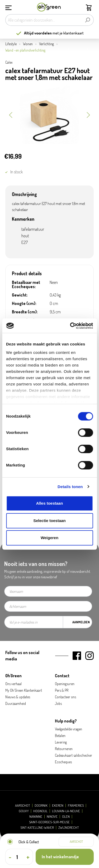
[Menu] (8, 7)
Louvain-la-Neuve (66, 811)
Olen (66, 817)
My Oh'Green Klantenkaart (24, 690)
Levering (61, 742)
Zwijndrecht (69, 828)
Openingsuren (65, 684)
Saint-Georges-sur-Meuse (49, 822)
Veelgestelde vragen (69, 729)
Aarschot (23, 806)
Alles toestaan (50, 503)
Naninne (36, 817)
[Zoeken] (88, 20)
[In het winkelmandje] (65, 857)
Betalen (60, 736)
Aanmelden (81, 622)
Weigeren (49, 538)
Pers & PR (62, 690)
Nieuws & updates (18, 697)
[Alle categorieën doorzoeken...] (43, 20)
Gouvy (24, 811)
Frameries (76, 806)
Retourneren (64, 749)
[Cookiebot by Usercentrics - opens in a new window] (70, 326)
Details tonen (70, 487)
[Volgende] (88, 114)
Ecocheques (63, 762)
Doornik (41, 806)
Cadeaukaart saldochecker (74, 755)
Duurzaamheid (16, 703)
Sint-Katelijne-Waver (37, 828)
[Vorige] (11, 114)
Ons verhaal (13, 684)
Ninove (52, 817)
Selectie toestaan (49, 521)
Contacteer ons (65, 697)
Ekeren (58, 806)
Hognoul (40, 811)
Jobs (58, 703)
